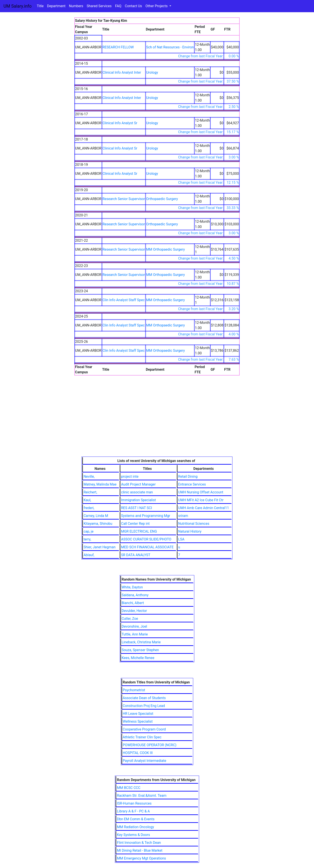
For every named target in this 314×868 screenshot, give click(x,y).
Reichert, (90, 492)
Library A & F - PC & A (133, 811)
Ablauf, (89, 555)
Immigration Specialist (138, 500)
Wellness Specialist (138, 721)
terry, (87, 539)
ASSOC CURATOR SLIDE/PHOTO (146, 539)
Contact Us (134, 6)
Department (56, 6)
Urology (152, 72)
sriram (183, 516)
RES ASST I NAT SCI (137, 508)
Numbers (76, 6)
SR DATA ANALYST (136, 555)
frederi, (89, 508)
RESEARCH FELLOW (118, 47)
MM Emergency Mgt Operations (141, 858)
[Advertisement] (157, 424)
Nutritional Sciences (194, 524)
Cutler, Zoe (130, 619)
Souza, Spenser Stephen (140, 650)
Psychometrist (134, 690)
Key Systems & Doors (133, 835)
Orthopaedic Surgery (162, 199)
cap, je (89, 531)
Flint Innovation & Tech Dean (139, 843)
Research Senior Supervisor (124, 199)
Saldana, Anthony (135, 595)
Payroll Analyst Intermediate (144, 761)
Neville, (89, 476)
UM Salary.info (18, 6)
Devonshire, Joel (134, 626)
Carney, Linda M (96, 516)
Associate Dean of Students (144, 698)
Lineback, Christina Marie (141, 642)
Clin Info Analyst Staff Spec (124, 300)
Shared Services (99, 6)
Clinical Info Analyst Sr (120, 123)
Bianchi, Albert (133, 603)
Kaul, (87, 500)
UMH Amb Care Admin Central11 (204, 508)
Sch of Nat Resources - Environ (170, 47)
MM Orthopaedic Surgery (166, 249)
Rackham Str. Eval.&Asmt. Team (142, 796)
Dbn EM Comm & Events (136, 819)
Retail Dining (188, 476)
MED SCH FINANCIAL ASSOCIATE (147, 547)
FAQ (118, 6)
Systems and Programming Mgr (146, 516)
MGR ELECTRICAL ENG (139, 531)
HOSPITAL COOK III (138, 753)
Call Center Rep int (135, 524)
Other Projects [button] (157, 6)
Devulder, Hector (134, 611)
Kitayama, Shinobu (98, 524)
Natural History (190, 531)
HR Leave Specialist (138, 714)
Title (40, 6)
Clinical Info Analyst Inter (122, 72)
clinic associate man (137, 492)
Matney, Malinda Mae (100, 484)
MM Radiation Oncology (135, 827)
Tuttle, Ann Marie (135, 634)
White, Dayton (132, 587)
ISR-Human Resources (134, 803)
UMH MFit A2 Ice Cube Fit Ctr (201, 500)
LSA (181, 539)
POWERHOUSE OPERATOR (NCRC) (150, 745)
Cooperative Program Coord (144, 729)
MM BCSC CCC (129, 788)
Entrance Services (192, 484)
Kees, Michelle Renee (138, 658)
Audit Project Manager (138, 484)
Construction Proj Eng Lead (144, 706)
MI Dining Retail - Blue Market (140, 850)
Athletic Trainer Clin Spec (142, 737)
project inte (130, 476)
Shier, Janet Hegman (100, 547)
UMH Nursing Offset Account (201, 492)
